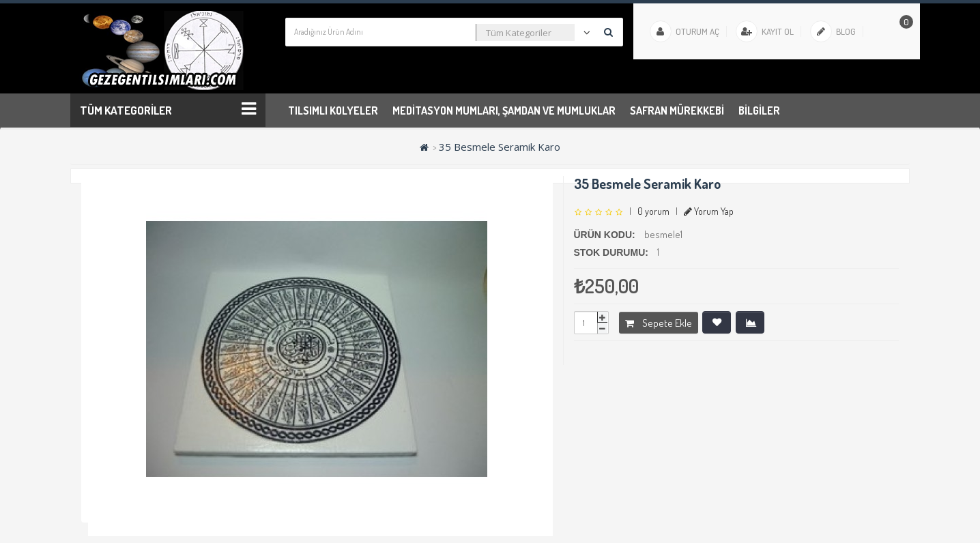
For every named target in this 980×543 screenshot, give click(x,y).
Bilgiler (759, 111)
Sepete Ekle (659, 323)
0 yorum (653, 211)
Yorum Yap (709, 211)
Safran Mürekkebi (677, 111)
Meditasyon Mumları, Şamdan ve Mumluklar (504, 111)
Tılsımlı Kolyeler (333, 111)
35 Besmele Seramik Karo (500, 147)
